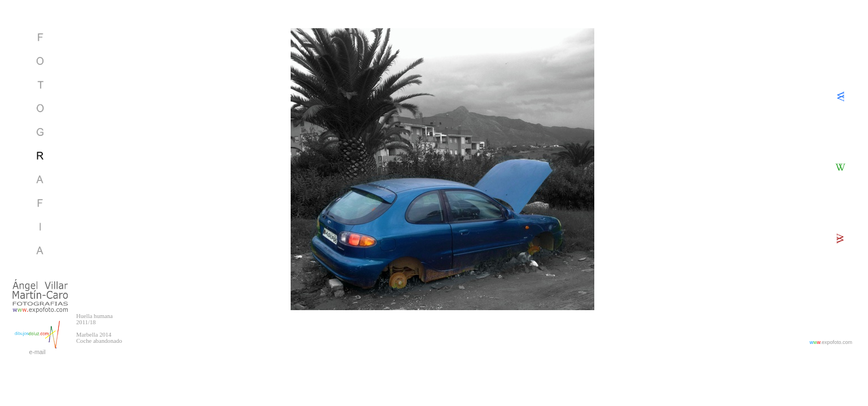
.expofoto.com (831, 342)
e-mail (37, 352)
